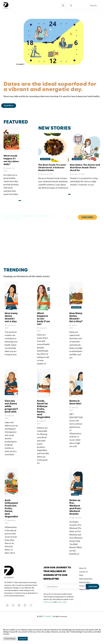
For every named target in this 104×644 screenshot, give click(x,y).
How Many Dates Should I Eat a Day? (76, 299)
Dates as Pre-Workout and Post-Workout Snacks (76, 499)
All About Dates (10, 144)
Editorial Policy (85, 602)
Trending (16, 271)
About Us (83, 588)
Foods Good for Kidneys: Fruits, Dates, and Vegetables (44, 393)
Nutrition (45, 164)
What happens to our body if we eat (43, 326)
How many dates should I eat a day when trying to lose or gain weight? (11, 299)
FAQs (81, 595)
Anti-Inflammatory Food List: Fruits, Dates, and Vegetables (11, 499)
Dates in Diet (75, 407)
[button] (20, 201)
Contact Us (83, 591)
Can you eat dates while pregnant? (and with (11, 420)
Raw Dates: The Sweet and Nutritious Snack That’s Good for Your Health (85, 149)
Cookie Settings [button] (10, 639)
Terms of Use (48, 622)
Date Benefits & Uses (12, 149)
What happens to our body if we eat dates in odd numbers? (44, 299)
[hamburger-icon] (63, 6)
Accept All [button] (23, 639)
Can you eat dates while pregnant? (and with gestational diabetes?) (11, 393)
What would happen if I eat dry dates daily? (11, 141)
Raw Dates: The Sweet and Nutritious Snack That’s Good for (85, 173)
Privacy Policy (62, 622)
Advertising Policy (86, 599)
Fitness (75, 514)
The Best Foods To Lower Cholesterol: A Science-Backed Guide (54, 149)
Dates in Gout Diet (76, 393)
